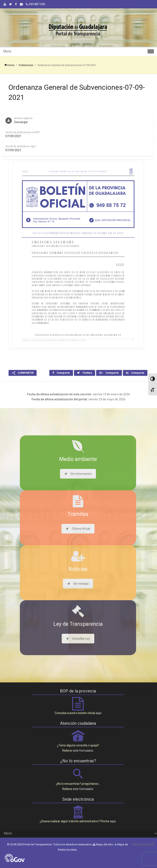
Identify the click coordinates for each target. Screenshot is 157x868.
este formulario (83, 751)
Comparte (61, 373)
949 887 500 (36, 4)
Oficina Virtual (78, 529)
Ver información (78, 474)
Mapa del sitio (103, 844)
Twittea (85, 373)
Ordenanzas (26, 65)
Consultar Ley (78, 639)
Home (9, 65)
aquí (99, 713)
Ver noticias (78, 584)
